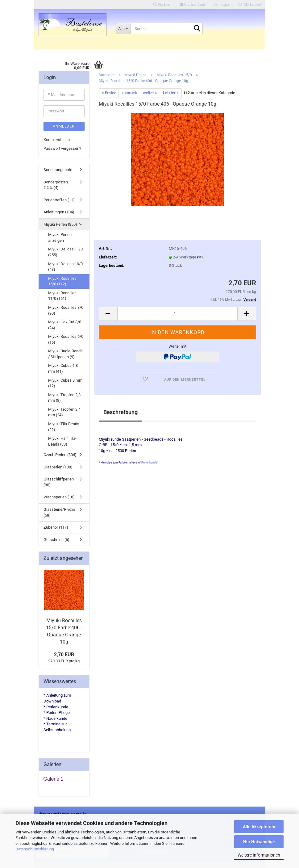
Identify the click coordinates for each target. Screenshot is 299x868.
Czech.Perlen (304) (60, 455)
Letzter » (171, 93)
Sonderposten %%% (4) (56, 185)
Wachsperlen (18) (59, 497)
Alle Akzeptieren (259, 827)
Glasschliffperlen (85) (59, 482)
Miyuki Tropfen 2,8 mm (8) (64, 398)
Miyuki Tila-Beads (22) (64, 427)
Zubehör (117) (56, 527)
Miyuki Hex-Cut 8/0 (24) (65, 325)
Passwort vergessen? (62, 148)
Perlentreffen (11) (59, 200)
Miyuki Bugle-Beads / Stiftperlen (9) (65, 354)
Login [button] (222, 5)
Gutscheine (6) (56, 540)
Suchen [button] (162, 5)
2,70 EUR (64, 654)
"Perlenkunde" (149, 463)
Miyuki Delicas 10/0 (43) (65, 267)
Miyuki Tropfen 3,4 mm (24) (64, 412)
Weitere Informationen (259, 855)
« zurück (129, 93)
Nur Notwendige (259, 842)
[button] (192, 5)
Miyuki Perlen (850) (60, 224)
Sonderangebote (58, 170)
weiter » (150, 93)
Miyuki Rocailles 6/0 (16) (66, 339)
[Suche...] (123, 28)
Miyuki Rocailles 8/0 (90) (66, 310)
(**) (200, 257)
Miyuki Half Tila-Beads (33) (62, 441)
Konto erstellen (57, 140)
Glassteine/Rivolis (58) (59, 512)
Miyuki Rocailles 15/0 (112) (62, 281)
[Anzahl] (177, 314)
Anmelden (64, 126)
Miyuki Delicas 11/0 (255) (65, 252)
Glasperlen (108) (58, 467)
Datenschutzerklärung (35, 849)
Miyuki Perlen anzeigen (60, 237)
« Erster (109, 93)
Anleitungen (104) (59, 212)
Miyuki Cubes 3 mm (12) (65, 383)
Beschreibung (120, 412)
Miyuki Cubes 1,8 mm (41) (63, 368)
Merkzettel (249, 5)
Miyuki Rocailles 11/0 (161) (62, 296)
